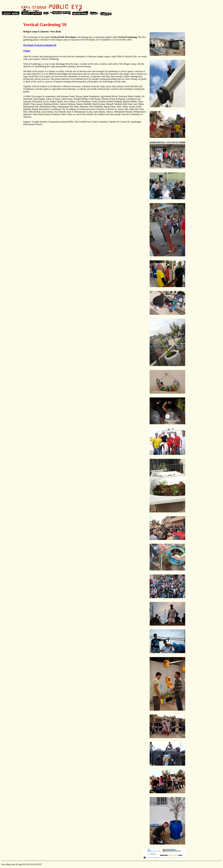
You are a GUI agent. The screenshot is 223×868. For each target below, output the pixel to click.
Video (27, 51)
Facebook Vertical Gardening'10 (40, 45)
